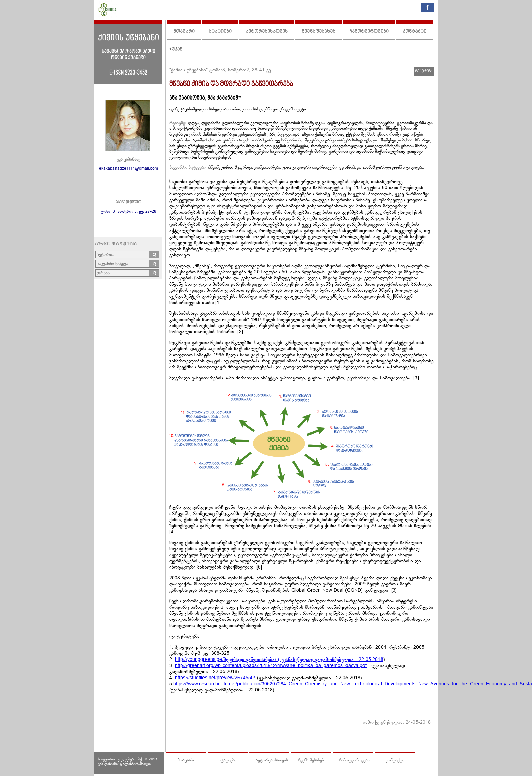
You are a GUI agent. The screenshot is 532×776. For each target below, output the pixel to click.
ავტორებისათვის (267, 31)
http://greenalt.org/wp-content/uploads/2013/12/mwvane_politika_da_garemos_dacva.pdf (271, 666)
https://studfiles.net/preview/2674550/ (215, 678)
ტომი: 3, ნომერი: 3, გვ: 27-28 (128, 212)
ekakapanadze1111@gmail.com (128, 169)
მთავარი (184, 31)
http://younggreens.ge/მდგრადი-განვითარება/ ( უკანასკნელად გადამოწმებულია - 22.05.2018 (279, 660)
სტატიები (220, 31)
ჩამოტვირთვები (369, 31)
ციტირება (424, 71)
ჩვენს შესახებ (318, 31)
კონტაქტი (414, 31)
